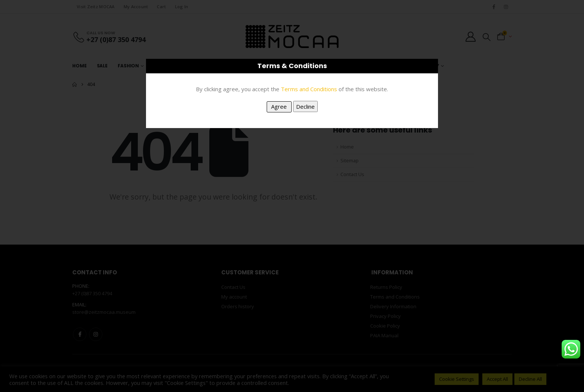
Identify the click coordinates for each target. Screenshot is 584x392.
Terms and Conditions (309, 89)
